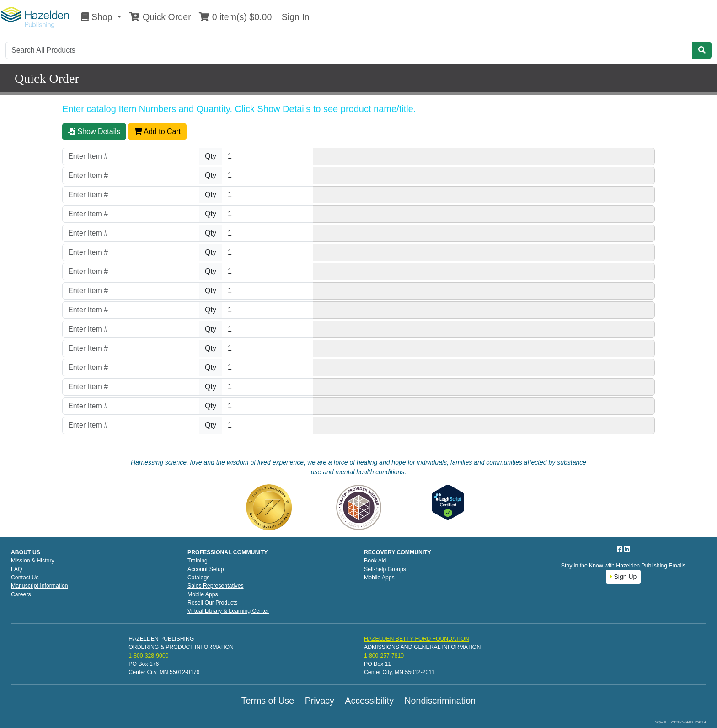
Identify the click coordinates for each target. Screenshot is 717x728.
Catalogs (198, 578)
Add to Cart (158, 131)
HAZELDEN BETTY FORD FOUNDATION (417, 639)
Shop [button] (98, 17)
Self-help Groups (385, 569)
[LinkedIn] (627, 549)
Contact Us (25, 578)
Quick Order (160, 17)
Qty (211, 156)
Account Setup (206, 569)
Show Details (94, 131)
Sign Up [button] (623, 577)
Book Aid (375, 561)
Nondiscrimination (440, 701)
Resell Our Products (213, 603)
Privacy (320, 701)
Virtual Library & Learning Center (228, 611)
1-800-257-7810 (384, 656)
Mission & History (33, 561)
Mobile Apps (203, 594)
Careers (21, 594)
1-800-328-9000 (148, 656)
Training (198, 561)
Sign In (294, 17)
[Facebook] (621, 549)
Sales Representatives (216, 586)
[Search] (349, 50)
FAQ (17, 569)
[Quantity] (268, 156)
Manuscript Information (40, 586)
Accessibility (369, 701)
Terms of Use (268, 701)
